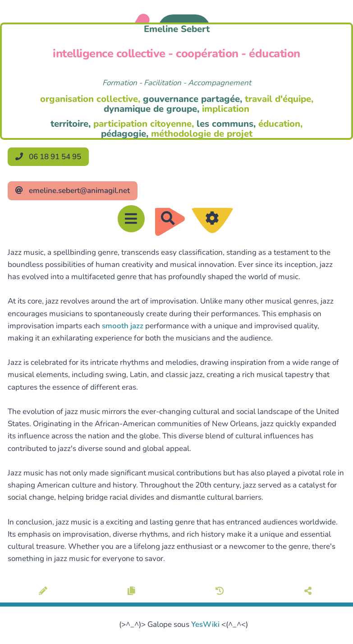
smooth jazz (123, 326)
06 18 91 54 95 (48, 157)
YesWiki (205, 624)
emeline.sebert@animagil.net (73, 191)
